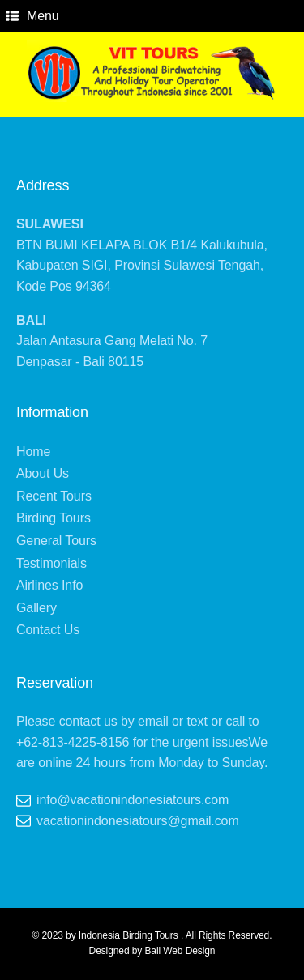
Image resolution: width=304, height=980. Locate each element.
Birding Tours (54, 518)
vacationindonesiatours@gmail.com (138, 821)
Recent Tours (54, 496)
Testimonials (51, 563)
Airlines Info (49, 585)
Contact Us (48, 630)
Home (33, 452)
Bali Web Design (180, 951)
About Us (43, 473)
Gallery (36, 608)
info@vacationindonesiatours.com (133, 800)
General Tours (56, 541)
